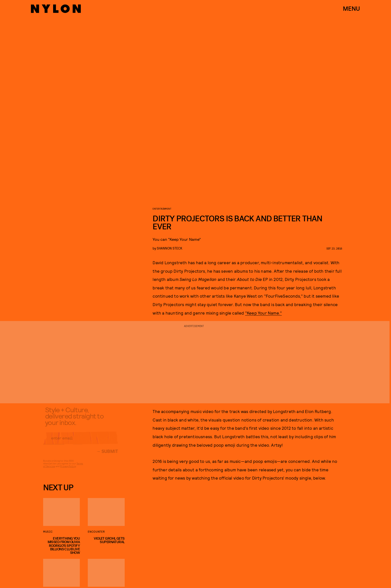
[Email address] (81, 442)
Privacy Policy (68, 470)
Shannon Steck (170, 248)
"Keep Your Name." (263, 313)
